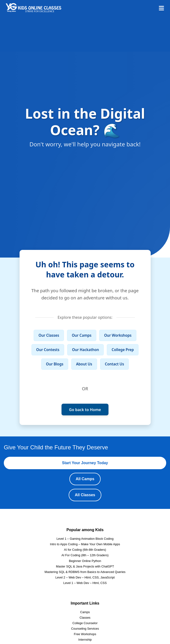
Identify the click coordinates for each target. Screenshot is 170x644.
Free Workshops (85, 634)
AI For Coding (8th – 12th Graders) (85, 555)
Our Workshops (118, 335)
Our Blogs (55, 364)
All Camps (85, 479)
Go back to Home (85, 410)
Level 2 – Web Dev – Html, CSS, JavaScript (85, 577)
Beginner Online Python (85, 561)
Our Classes (49, 335)
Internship (85, 640)
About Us (84, 364)
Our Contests (48, 350)
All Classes (85, 495)
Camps (85, 612)
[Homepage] (33, 8)
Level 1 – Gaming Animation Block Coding (85, 539)
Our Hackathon (85, 350)
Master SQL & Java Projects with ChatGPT (85, 566)
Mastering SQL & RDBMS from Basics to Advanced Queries (85, 572)
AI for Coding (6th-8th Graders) (85, 550)
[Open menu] (161, 8)
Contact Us (114, 364)
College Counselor (85, 623)
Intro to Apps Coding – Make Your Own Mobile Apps (85, 544)
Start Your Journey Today (85, 463)
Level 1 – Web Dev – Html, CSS (85, 583)
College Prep (123, 350)
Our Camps (82, 335)
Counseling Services (85, 629)
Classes (85, 618)
